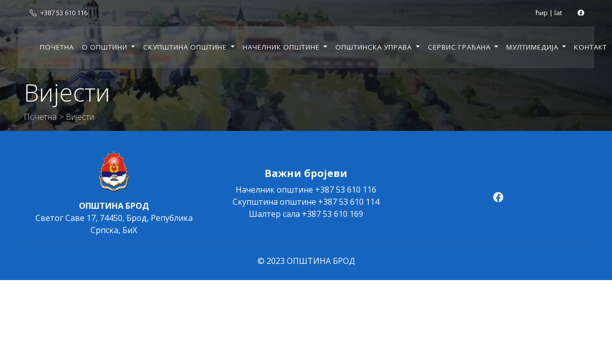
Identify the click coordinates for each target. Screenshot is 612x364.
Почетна (57, 47)
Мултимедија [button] (533, 47)
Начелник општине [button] (282, 47)
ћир (542, 13)
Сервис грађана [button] (460, 47)
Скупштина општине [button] (186, 47)
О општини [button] (106, 47)
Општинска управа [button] (375, 47)
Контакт (591, 47)
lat (558, 13)
